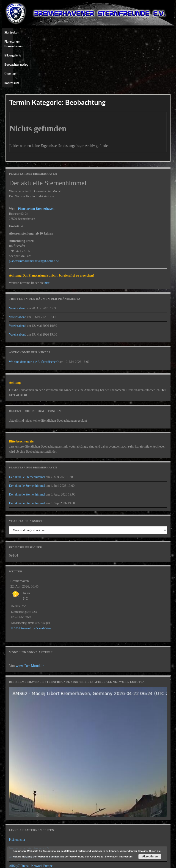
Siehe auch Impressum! (119, 857)
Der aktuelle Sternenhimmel (27, 429)
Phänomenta (17, 791)
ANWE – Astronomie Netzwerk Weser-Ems (37, 809)
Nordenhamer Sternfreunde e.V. (29, 800)
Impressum (136, 32)
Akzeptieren (150, 857)
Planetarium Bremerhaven (40, 32)
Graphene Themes (42, 862)
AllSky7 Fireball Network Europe (31, 818)
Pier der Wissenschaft (23, 826)
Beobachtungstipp (95, 32)
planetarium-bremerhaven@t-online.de (34, 213)
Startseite (11, 32)
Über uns (118, 32)
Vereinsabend (18, 260)
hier (47, 235)
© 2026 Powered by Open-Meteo (31, 580)
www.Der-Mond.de (30, 617)
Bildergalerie (70, 32)
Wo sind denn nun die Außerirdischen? (34, 314)
